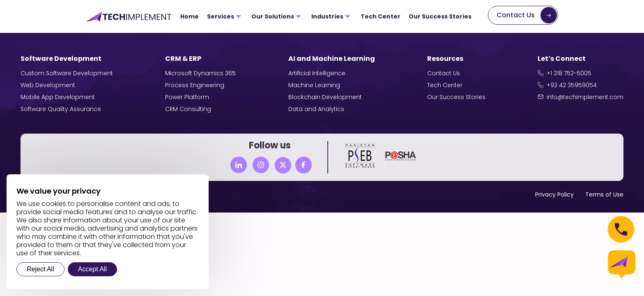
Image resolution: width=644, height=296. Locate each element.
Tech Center (381, 16)
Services (221, 16)
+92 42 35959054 (572, 85)
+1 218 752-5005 (569, 73)
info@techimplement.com (585, 97)
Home (190, 16)
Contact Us (516, 15)
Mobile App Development (58, 97)
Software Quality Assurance (61, 109)
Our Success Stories (440, 16)
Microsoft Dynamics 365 (200, 73)
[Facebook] (304, 165)
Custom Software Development (67, 73)
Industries (327, 16)
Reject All (40, 269)
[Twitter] (283, 165)
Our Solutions (273, 16)
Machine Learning (314, 85)
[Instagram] (261, 165)
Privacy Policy (554, 194)
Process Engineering (195, 85)
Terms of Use (604, 194)
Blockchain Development (325, 97)
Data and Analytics (316, 109)
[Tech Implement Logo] (129, 17)
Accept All (92, 269)
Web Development (48, 85)
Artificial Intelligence (317, 73)
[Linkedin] (239, 165)
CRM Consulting (188, 109)
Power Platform (187, 97)
